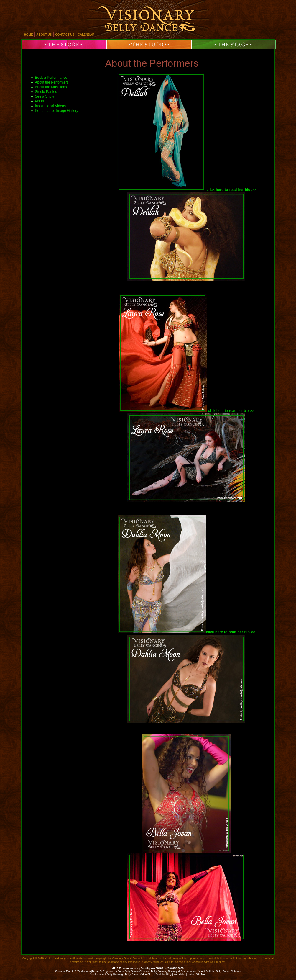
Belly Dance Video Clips (139, 974)
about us (44, 35)
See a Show (45, 96)
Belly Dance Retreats (229, 971)
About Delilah (206, 971)
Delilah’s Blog (163, 974)
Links (191, 974)
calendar (86, 35)
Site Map (201, 974)
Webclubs (179, 974)
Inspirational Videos (51, 106)
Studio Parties (46, 92)
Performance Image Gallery (57, 111)
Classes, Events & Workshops (73, 971)
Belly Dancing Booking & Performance (174, 971)
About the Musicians (51, 87)
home (29, 35)
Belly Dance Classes (137, 971)
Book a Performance (51, 78)
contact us (65, 35)
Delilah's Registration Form (108, 971)
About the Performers (152, 63)
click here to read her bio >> (231, 411)
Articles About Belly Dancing (106, 974)
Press (40, 101)
